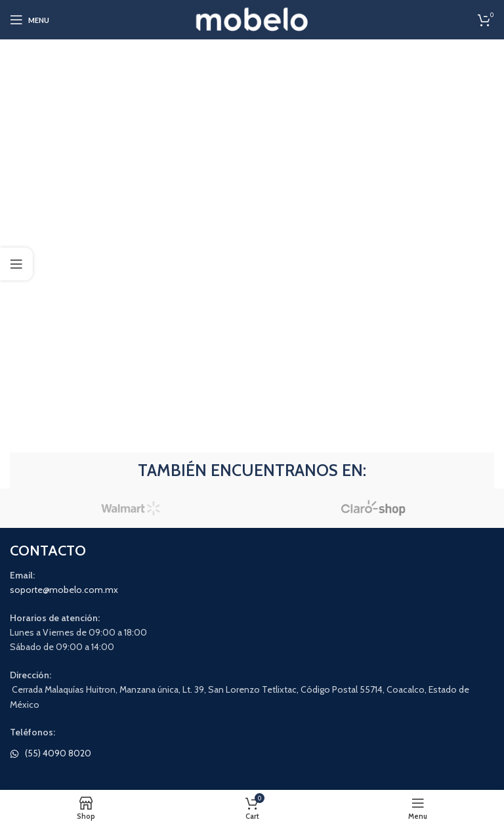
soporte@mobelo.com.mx (64, 590)
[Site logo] (252, 18)
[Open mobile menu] (30, 20)
